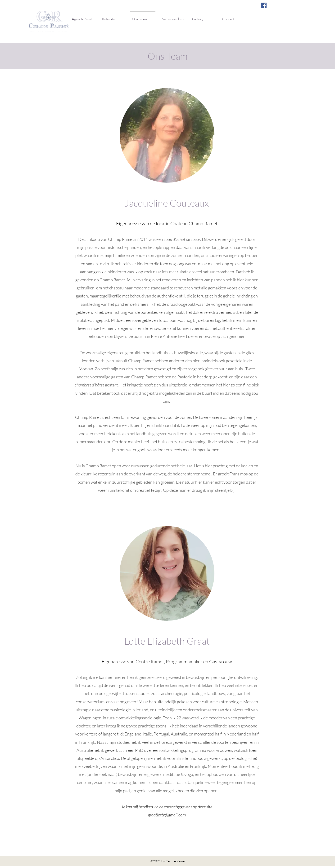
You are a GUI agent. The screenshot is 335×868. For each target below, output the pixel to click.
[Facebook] (264, 5)
